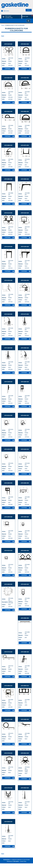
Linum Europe (26, 860)
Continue (9, 69)
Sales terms (5, 11)
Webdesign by (13, 861)
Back (3, 36)
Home (3, 25)
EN (29, 10)
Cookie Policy (23, 861)
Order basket (7, 17)
